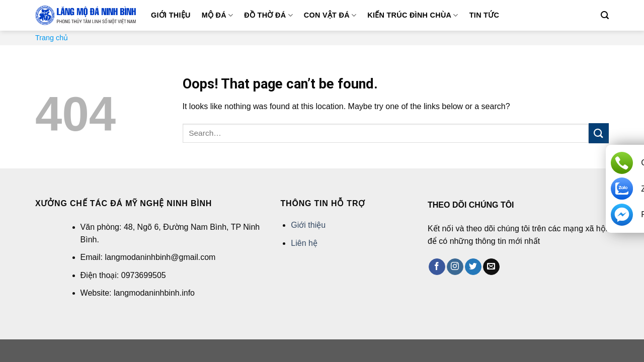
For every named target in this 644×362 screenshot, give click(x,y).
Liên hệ (304, 243)
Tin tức (484, 15)
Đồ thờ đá (268, 15)
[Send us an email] (491, 267)
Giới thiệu (171, 15)
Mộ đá (218, 15)
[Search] (605, 15)
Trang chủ (52, 38)
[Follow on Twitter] (473, 267)
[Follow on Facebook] (437, 267)
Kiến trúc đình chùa (413, 15)
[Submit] (599, 133)
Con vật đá (330, 15)
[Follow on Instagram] (455, 267)
